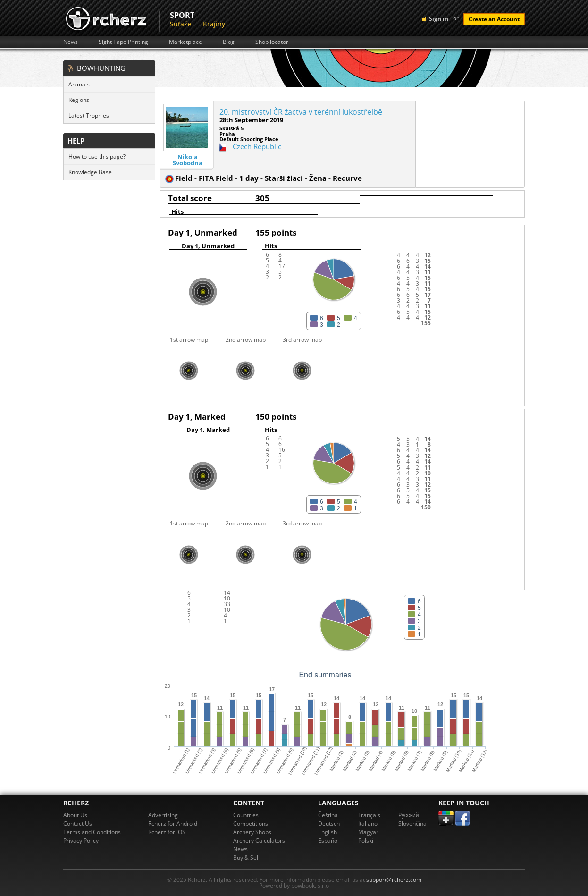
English (328, 832)
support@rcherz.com (394, 880)
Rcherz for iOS (167, 832)
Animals (79, 84)
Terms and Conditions (92, 832)
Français (369, 815)
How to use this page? (97, 156)
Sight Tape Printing (123, 42)
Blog (229, 42)
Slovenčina (412, 824)
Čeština (328, 815)
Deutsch (329, 824)
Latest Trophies (89, 115)
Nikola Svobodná (188, 160)
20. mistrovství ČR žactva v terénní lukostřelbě (301, 112)
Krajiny (214, 24)
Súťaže (181, 24)
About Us (75, 815)
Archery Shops (252, 832)
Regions (79, 100)
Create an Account (494, 19)
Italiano (368, 824)
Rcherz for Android (173, 824)
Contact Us (78, 824)
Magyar (368, 832)
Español (328, 841)
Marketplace (185, 42)
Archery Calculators (259, 841)
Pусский (409, 815)
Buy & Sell (246, 858)
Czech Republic (257, 146)
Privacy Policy (81, 841)
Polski (366, 841)
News (71, 42)
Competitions (251, 824)
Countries (246, 815)
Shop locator (272, 42)
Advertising (163, 815)
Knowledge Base (90, 172)
